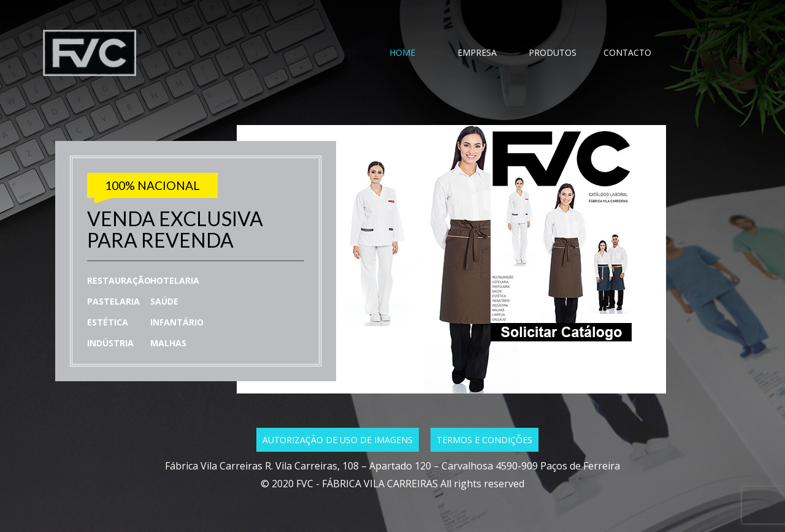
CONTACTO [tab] (627, 52)
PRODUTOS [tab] (553, 52)
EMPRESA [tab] (477, 52)
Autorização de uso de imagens (338, 440)
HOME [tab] (402, 52)
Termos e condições (484, 440)
